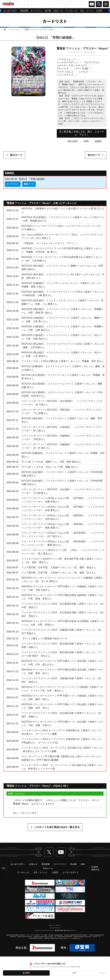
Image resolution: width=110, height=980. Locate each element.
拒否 (74, 973)
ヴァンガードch (92, 4)
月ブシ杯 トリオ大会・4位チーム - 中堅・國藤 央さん (50, 467)
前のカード (16, 155)
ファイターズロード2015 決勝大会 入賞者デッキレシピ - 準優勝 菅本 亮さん (63, 361)
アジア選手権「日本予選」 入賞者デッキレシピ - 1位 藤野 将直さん (59, 567)
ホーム (5, 29)
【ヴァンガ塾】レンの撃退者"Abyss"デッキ (44, 639)
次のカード (94, 155)
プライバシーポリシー (55, 925)
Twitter (49, 852)
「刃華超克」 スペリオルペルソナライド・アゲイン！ (50, 243)
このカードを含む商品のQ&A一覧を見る (57, 827)
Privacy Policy (75, 967)
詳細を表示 (103, 973)
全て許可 (26, 973)
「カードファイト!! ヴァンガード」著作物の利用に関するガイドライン (55, 930)
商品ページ (29, 184)
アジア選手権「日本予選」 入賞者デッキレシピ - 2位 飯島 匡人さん (59, 573)
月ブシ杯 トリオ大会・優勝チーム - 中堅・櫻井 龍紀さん (51, 462)
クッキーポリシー (55, 928)
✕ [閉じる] (106, 959)
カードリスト (15, 30)
